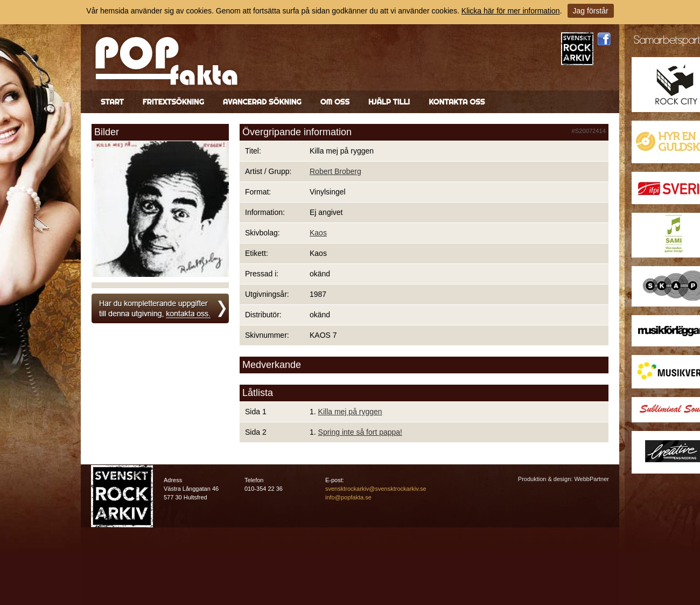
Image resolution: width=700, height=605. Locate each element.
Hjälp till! (389, 102)
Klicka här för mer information (511, 11)
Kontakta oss (457, 102)
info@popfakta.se (348, 497)
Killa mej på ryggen (350, 412)
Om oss (335, 102)
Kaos (318, 233)
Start (112, 102)
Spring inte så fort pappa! (360, 432)
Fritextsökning (173, 102)
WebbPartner (591, 479)
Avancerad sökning (262, 102)
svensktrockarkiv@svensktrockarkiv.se (376, 489)
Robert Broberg (335, 171)
